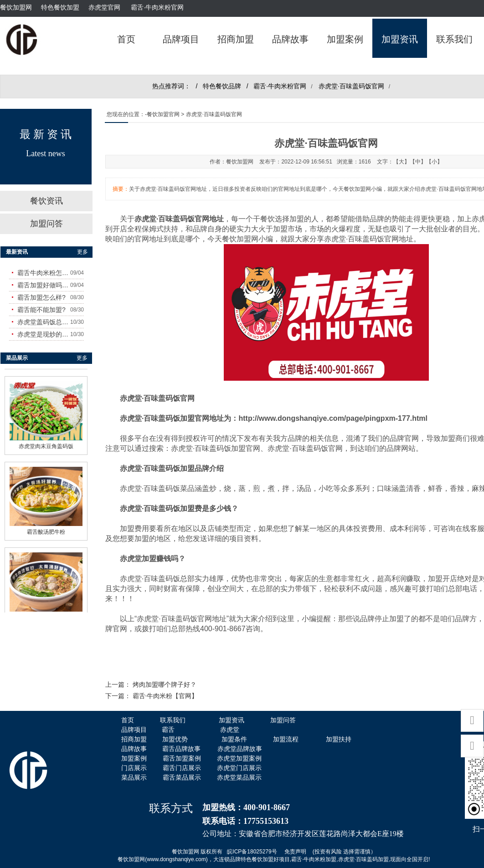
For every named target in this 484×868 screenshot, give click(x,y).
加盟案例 (345, 39)
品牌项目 (181, 39)
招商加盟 (236, 39)
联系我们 (454, 39)
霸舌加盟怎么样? (41, 297)
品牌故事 (290, 39)
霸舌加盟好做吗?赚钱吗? (44, 285)
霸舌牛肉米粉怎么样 (44, 273)
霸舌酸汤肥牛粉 (46, 529)
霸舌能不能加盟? (41, 310)
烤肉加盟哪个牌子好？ (165, 685)
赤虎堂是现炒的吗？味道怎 (44, 334)
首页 (126, 39)
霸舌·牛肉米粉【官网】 (165, 696)
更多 (82, 252)
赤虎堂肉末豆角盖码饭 (46, 444)
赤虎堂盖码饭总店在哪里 (44, 322)
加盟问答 (46, 224)
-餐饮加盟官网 (162, 114)
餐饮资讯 (46, 201)
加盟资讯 (400, 39)
